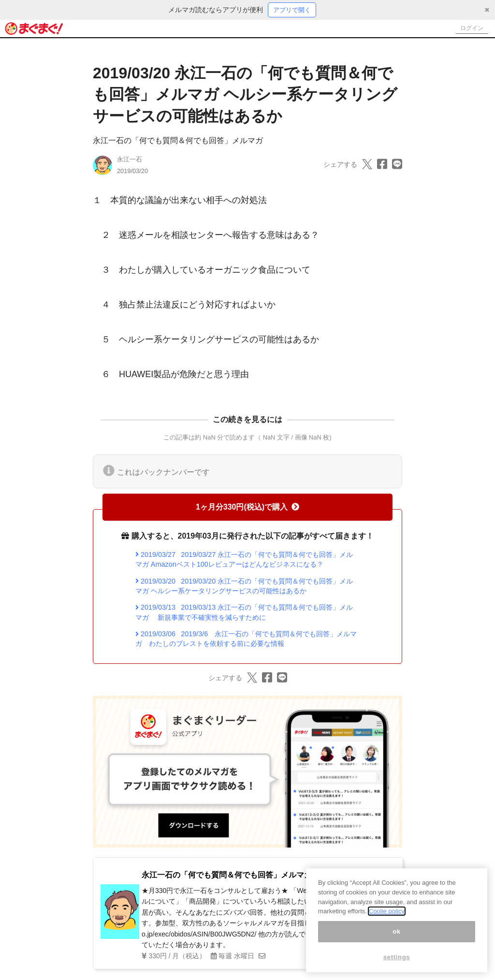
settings (397, 957)
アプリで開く (292, 10)
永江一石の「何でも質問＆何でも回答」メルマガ (178, 141)
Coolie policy (387, 911)
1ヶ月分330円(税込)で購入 (247, 508)
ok (397, 931)
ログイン (469, 29)
